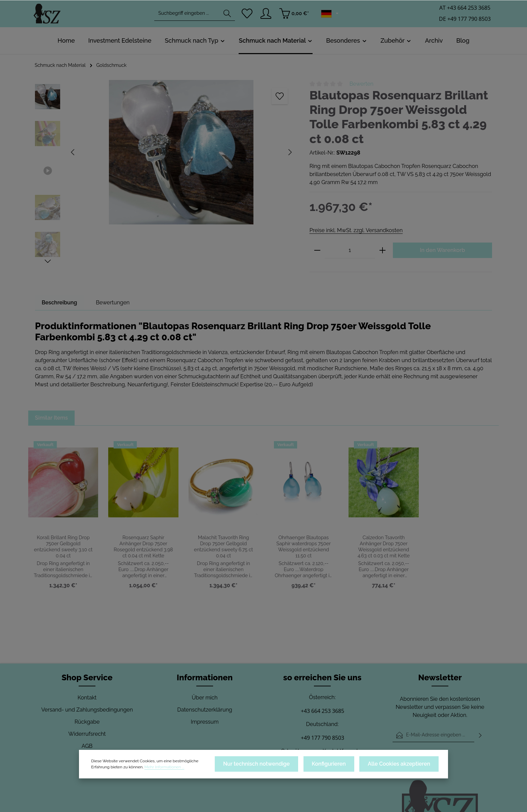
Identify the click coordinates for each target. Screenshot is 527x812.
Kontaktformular (342, 751)
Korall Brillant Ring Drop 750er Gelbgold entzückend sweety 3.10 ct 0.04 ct (63, 544)
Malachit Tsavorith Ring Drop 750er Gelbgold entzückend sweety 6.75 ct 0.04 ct (224, 547)
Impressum (205, 722)
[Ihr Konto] (267, 15)
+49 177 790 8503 (322, 738)
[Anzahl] (350, 250)
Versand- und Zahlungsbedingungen (87, 710)
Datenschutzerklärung (205, 710)
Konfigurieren (341, 766)
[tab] (60, 303)
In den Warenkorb (442, 250)
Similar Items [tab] (52, 418)
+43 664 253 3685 (322, 711)
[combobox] (187, 15)
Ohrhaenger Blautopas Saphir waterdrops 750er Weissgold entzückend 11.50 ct (303, 547)
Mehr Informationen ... (132, 769)
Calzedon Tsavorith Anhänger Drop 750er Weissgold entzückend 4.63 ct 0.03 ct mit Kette (384, 547)
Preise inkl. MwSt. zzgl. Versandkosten (356, 230)
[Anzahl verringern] (317, 250)
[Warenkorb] (296, 15)
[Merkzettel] (247, 15)
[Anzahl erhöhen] (382, 250)
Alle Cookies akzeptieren (404, 766)
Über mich (205, 698)
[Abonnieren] (480, 735)
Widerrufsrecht (87, 734)
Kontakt (87, 698)
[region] (166, 172)
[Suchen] (227, 15)
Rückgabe (87, 722)
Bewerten (361, 84)
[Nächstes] (48, 261)
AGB (87, 746)
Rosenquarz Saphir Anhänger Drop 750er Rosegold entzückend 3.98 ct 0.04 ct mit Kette (143, 547)
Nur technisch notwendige (277, 766)
